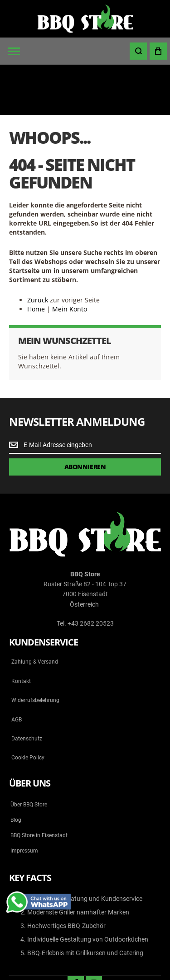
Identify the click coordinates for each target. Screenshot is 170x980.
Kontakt (21, 631)
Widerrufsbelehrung (35, 650)
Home (36, 258)
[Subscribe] (85, 416)
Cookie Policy (28, 707)
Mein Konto (70, 258)
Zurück (38, 249)
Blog (16, 769)
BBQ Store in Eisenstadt (39, 785)
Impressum (24, 800)
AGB (17, 669)
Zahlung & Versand (35, 612)
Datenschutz (27, 688)
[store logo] (85, 19)
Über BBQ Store (29, 754)
